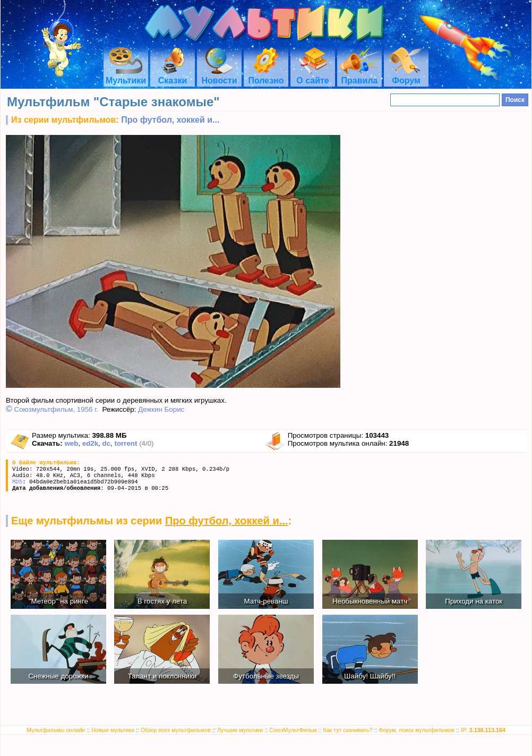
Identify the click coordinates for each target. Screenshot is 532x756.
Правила (359, 76)
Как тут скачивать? (347, 730)
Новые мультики (113, 730)
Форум (406, 76)
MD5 (17, 482)
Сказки (173, 76)
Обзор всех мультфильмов (176, 730)
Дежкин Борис (161, 409)
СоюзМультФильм (293, 730)
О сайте (312, 76)
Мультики (126, 76)
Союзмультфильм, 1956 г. (57, 409)
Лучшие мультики (240, 730)
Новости (219, 76)
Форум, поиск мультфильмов (417, 730)
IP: (483, 730)
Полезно (266, 76)
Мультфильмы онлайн (56, 730)
